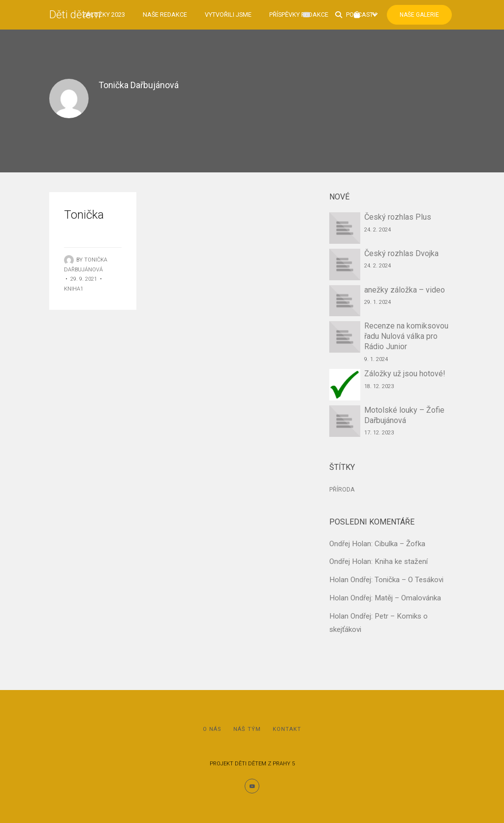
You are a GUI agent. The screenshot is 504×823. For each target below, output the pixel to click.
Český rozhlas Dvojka (401, 253)
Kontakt (287, 729)
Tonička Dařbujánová (139, 85)
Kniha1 (74, 289)
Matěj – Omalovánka (408, 598)
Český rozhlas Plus (398, 217)
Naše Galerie (419, 15)
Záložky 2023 (104, 15)
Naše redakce (165, 15)
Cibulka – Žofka (400, 544)
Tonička (84, 215)
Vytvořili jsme (228, 15)
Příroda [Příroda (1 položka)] (342, 490)
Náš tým (247, 729)
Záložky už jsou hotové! (405, 374)
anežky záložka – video (405, 290)
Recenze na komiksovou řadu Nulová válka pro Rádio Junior (406, 336)
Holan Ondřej (350, 580)
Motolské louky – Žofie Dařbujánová (404, 415)
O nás (212, 729)
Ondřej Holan (350, 544)
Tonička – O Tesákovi (409, 580)
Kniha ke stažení (401, 561)
